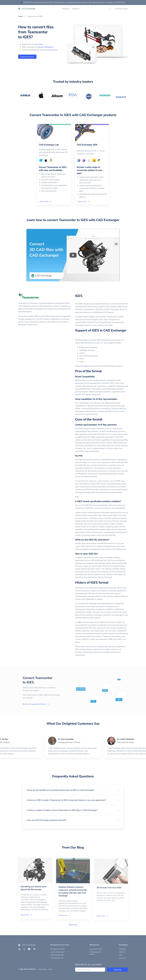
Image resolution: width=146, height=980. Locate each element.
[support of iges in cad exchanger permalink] (76, 335)
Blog (121, 955)
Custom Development (57, 952)
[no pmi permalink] (84, 456)
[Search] (110, 9)
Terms (50, 969)
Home (21, 16)
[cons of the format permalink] (104, 420)
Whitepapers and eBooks (95, 953)
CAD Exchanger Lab (57, 958)
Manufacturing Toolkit (57, 949)
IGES (79, 296)
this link (84, 366)
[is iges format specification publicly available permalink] (122, 501)
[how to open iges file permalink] (99, 554)
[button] (73, 790)
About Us (122, 952)
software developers (45, 47)
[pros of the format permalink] (103, 371)
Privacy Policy (42, 969)
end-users (39, 44)
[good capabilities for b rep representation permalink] (118, 399)
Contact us (123, 958)
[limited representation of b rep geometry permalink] (118, 425)
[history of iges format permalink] (110, 583)
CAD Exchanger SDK (57, 955)
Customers (123, 949)
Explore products (27, 57)
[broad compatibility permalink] (96, 377)
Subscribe (117, 970)
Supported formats (96, 949)
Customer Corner (121, 9)
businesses (53, 50)
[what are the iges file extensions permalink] (110, 540)
